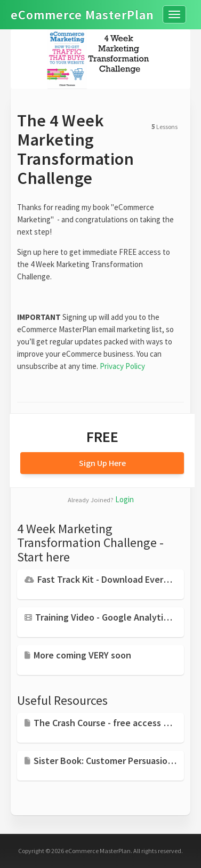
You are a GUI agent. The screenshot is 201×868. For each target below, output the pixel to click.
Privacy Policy (122, 366)
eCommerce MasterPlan (82, 9)
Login (124, 499)
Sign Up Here (102, 463)
